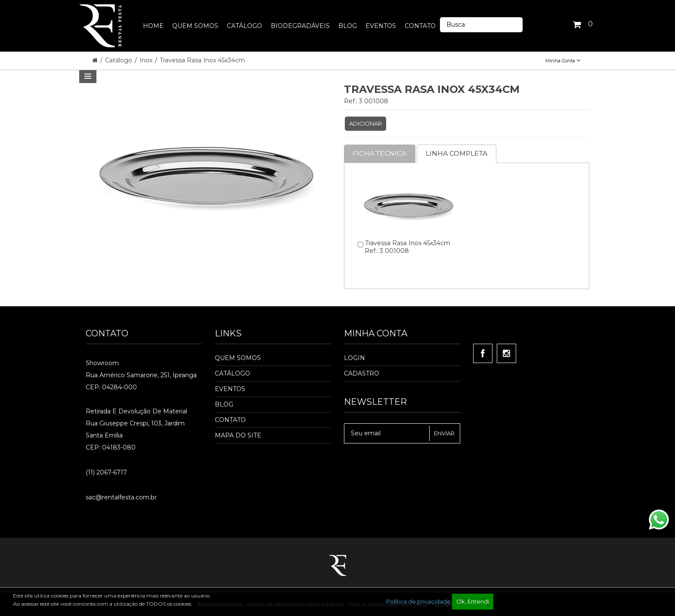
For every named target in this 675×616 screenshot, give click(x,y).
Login (355, 358)
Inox (147, 60)
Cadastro (362, 373)
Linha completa (459, 153)
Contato (230, 420)
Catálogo (119, 60)
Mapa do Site (238, 435)
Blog (224, 404)
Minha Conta (563, 61)
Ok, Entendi (473, 601)
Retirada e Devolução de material (136, 411)
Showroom (102, 363)
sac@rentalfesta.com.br (121, 497)
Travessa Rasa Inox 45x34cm (202, 60)
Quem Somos (238, 358)
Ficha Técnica (380, 153)
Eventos (230, 389)
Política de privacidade (418, 601)
